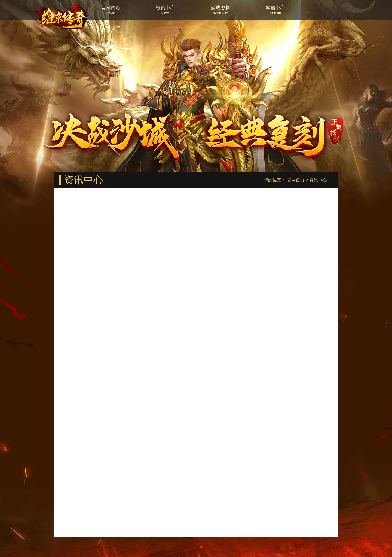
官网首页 (296, 180)
